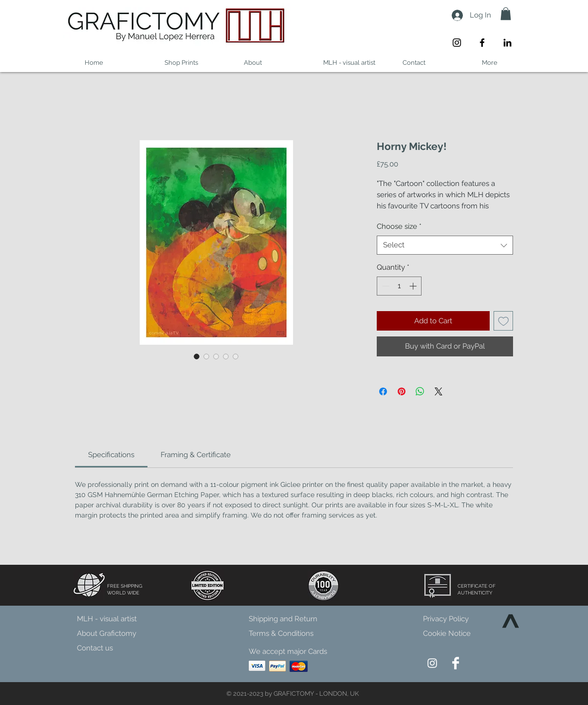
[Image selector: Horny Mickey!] (197, 356)
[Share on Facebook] (383, 391)
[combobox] (445, 245)
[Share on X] (439, 391)
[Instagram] (457, 43)
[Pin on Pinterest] (402, 391)
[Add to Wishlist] (504, 321)
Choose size (399, 226)
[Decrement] (385, 286)
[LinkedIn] (507, 43)
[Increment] (414, 286)
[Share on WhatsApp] (420, 391)
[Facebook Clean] (456, 663)
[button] (506, 14)
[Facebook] (482, 43)
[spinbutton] (399, 286)
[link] (111, 455)
